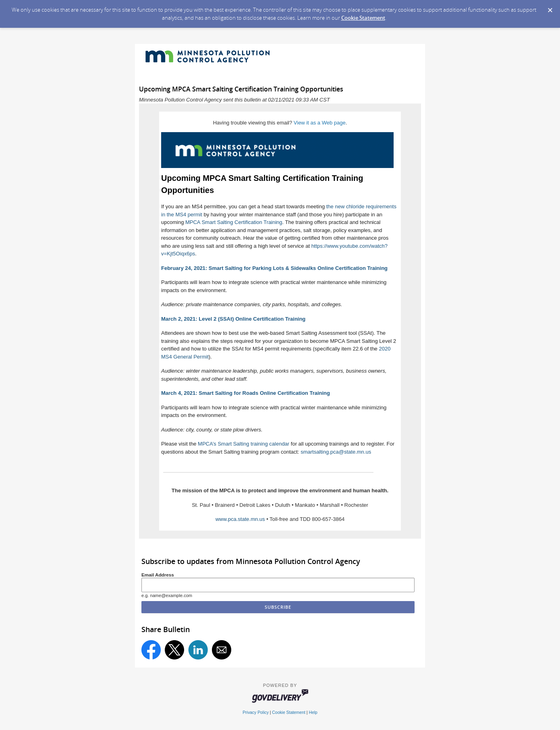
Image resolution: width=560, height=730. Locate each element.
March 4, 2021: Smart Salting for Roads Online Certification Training (246, 393)
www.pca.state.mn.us (240, 519)
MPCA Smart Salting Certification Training (234, 222)
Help (313, 712)
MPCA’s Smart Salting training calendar (244, 444)
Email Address (158, 575)
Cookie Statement (363, 18)
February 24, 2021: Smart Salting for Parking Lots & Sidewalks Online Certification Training (274, 268)
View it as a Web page (320, 123)
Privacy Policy (256, 712)
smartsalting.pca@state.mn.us (336, 452)
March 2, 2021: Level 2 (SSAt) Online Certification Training (233, 319)
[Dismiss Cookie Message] (550, 8)
